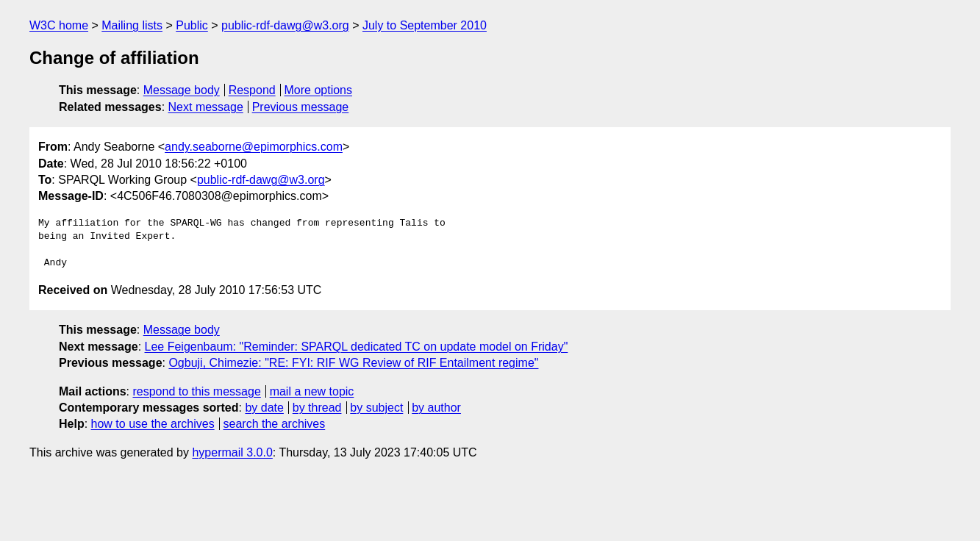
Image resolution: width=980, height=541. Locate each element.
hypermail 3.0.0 (232, 452)
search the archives (275, 424)
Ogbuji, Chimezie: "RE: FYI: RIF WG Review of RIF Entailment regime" (353, 363)
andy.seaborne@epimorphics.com (254, 147)
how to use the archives (153, 424)
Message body (182, 90)
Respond (252, 90)
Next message (206, 107)
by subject (376, 408)
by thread (317, 408)
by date (264, 408)
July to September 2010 (425, 25)
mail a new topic (312, 391)
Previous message (301, 107)
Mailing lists (132, 25)
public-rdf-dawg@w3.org (285, 25)
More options (319, 90)
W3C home (59, 25)
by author (436, 408)
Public (192, 25)
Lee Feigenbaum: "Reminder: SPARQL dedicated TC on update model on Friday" (357, 347)
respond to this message (196, 391)
